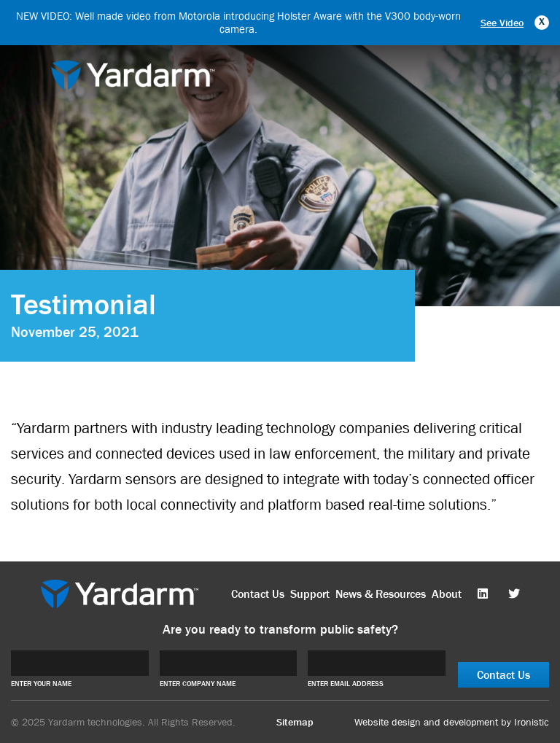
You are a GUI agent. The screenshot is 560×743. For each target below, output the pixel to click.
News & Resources (381, 594)
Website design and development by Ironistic (452, 722)
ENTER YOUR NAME (41, 684)
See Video (502, 23)
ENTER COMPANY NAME (198, 684)
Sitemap (295, 722)
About (447, 594)
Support (310, 594)
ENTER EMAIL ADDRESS (346, 684)
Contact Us (258, 594)
